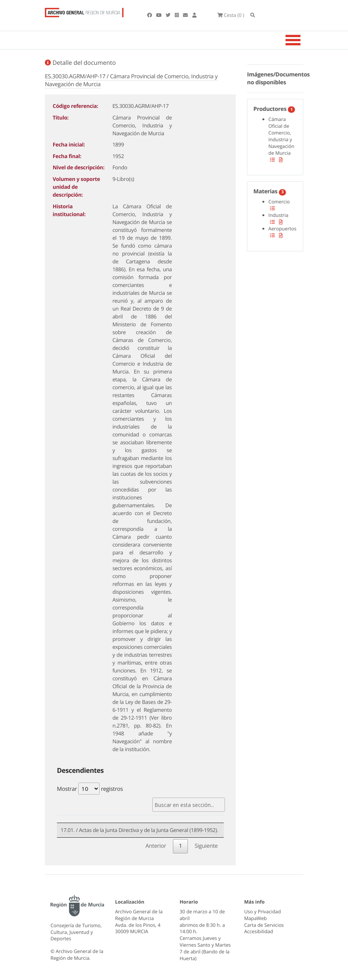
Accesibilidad (259, 931)
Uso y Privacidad (263, 911)
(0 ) (231, 15)
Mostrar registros (90, 789)
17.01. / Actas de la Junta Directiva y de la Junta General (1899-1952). (139, 830)
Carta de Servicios (264, 925)
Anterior (156, 846)
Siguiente (206, 846)
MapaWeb (256, 918)
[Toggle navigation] (302, 40)
